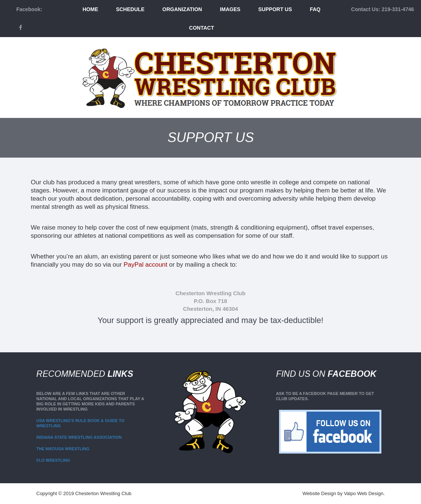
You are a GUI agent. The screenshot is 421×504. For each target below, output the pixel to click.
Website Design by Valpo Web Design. (344, 493)
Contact (201, 28)
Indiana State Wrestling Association (79, 437)
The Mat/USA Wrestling (63, 449)
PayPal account (145, 265)
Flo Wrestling (53, 460)
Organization (182, 9)
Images (230, 9)
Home (90, 9)
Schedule (130, 9)
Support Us (275, 9)
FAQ (315, 9)
